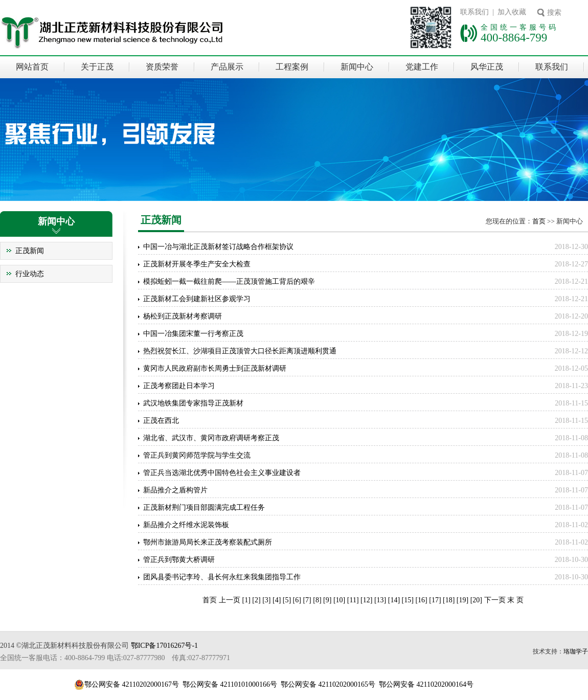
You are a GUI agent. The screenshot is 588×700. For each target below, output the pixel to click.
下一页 (495, 600)
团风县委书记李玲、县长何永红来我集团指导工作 (222, 577)
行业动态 (30, 274)
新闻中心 (357, 67)
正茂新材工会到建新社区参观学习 (197, 299)
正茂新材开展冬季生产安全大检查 (197, 264)
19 (463, 600)
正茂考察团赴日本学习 (179, 386)
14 (394, 600)
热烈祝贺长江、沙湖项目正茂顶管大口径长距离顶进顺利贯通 (240, 351)
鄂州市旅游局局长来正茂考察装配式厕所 (208, 542)
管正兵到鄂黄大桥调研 (179, 560)
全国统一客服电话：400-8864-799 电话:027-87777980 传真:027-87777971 (115, 658)
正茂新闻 (30, 251)
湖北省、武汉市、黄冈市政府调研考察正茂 (211, 438)
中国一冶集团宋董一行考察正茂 (193, 334)
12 (367, 600)
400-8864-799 (514, 37)
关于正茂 (97, 67)
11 (353, 600)
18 (449, 600)
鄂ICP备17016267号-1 (164, 646)
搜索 (554, 13)
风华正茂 (487, 67)
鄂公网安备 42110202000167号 (132, 684)
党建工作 (422, 67)
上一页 (231, 600)
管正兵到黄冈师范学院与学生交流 (197, 455)
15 (408, 600)
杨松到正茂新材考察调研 (183, 316)
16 (421, 600)
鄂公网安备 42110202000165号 (328, 684)
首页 (539, 221)
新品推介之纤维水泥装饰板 (186, 525)
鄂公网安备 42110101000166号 (230, 684)
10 (340, 600)
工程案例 (292, 67)
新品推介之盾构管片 (175, 490)
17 (435, 600)
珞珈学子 (576, 651)
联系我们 (552, 67)
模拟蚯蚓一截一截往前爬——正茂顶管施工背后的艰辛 (229, 281)
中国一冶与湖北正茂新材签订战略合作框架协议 (218, 247)
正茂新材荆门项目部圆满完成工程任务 (204, 507)
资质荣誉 (162, 67)
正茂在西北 (161, 421)
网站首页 (32, 67)
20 (476, 600)
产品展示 (227, 67)
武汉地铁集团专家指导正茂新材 (193, 403)
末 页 (515, 600)
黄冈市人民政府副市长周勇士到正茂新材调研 (215, 368)
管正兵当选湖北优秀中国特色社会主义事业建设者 (222, 473)
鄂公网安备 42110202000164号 (426, 684)
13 (380, 600)
